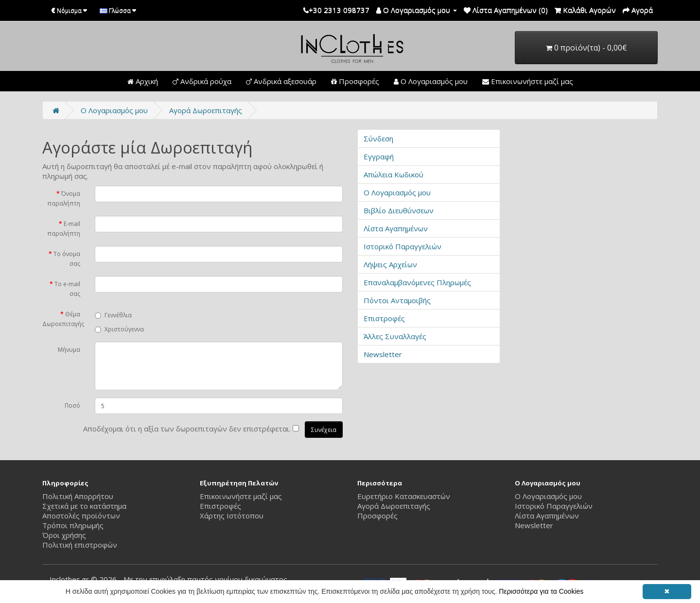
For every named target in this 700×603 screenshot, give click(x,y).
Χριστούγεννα (119, 329)
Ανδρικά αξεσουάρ (281, 81)
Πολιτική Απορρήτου (78, 496)
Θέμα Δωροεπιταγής (63, 319)
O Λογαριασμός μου (114, 110)
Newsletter (383, 354)
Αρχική (143, 81)
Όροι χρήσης (64, 535)
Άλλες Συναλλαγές (395, 336)
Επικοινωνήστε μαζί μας (528, 81)
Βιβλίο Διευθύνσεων (399, 210)
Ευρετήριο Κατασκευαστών (404, 496)
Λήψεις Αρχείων (390, 264)
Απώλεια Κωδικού (394, 174)
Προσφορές (355, 81)
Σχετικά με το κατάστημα (84, 506)
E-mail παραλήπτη (64, 229)
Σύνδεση (378, 138)
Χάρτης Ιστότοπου (232, 516)
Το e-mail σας (67, 289)
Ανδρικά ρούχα (202, 81)
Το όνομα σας (67, 259)
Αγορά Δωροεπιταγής (206, 110)
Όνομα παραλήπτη (64, 198)
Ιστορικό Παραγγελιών (402, 246)
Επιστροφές (384, 318)
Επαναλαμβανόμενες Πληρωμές (417, 282)
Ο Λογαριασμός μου (431, 81)
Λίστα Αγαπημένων (396, 228)
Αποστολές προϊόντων (81, 516)
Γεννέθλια (113, 315)
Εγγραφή (379, 156)
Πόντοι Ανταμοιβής (397, 300)
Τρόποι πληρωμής (73, 525)
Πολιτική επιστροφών (80, 545)
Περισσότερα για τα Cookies (541, 591)
